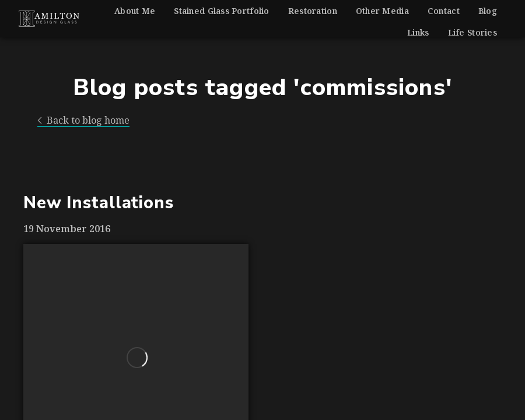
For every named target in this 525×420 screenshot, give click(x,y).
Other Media (382, 11)
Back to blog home (83, 120)
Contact (444, 11)
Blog (488, 11)
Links (418, 32)
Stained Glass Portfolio (221, 11)
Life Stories (473, 32)
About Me (135, 11)
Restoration (313, 11)
